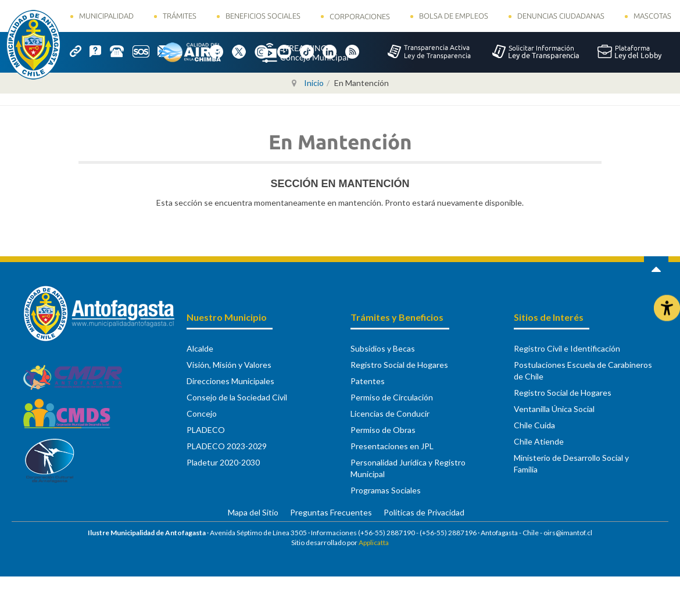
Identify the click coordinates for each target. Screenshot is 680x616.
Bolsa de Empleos (454, 16)
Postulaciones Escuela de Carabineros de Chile (583, 370)
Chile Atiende (539, 441)
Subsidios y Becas (383, 348)
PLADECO (206, 430)
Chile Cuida (534, 425)
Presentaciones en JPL (392, 446)
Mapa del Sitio (253, 512)
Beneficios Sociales (263, 16)
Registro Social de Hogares (399, 365)
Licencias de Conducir (390, 413)
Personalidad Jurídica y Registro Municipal (408, 468)
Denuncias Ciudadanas (561, 16)
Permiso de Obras (383, 430)
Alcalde (200, 348)
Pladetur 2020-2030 (223, 462)
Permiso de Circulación (392, 397)
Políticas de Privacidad (424, 512)
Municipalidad (106, 16)
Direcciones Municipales (230, 381)
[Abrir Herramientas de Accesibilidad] (667, 308)
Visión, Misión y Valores (229, 365)
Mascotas (652, 16)
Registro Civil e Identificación (567, 348)
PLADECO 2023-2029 (227, 446)
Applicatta (374, 542)
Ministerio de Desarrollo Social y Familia (571, 463)
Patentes (368, 381)
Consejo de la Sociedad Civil (237, 397)
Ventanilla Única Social (554, 409)
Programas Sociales (386, 490)
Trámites (180, 16)
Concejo (202, 413)
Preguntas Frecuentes (331, 512)
